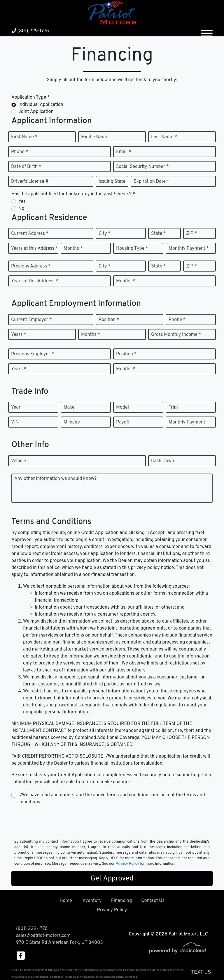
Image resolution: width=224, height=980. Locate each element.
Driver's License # (30, 182)
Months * (73, 249)
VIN (15, 422)
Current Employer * (32, 320)
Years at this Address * (35, 249)
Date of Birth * (26, 167)
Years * (19, 335)
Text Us (201, 972)
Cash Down (163, 461)
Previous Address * (31, 266)
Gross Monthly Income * (176, 335)
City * (105, 234)
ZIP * (191, 234)
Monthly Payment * (189, 249)
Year (16, 407)
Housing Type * (132, 249)
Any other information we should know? (55, 479)
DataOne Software (106, 970)
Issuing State (112, 182)
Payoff (123, 422)
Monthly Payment (187, 422)
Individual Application (41, 105)
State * (158, 234)
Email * (124, 152)
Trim (173, 407)
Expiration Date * (151, 182)
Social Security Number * (142, 167)
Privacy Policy (127, 864)
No (21, 209)
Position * (109, 320)
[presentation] (56, 822)
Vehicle (19, 461)
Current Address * (30, 234)
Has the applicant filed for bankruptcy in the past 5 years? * (73, 194)
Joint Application (36, 112)
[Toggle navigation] (207, 31)
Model (123, 407)
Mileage (72, 422)
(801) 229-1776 (30, 31)
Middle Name (95, 137)
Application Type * (30, 98)
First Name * (24, 137)
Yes (22, 202)
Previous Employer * (33, 354)
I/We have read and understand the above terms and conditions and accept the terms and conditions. (112, 799)
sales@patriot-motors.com (43, 936)
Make (69, 407)
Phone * (20, 152)
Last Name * (164, 137)
